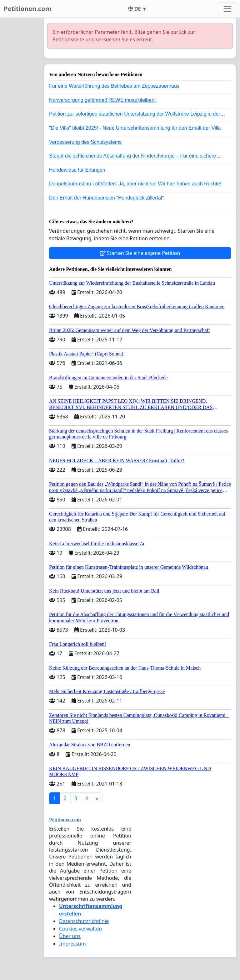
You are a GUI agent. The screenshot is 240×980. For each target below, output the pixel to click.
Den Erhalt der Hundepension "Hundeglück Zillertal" (106, 198)
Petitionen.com (27, 9)
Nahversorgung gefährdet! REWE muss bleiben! (102, 100)
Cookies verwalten (80, 929)
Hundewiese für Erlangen (77, 170)
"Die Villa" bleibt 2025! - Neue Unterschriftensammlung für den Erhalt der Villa (135, 128)
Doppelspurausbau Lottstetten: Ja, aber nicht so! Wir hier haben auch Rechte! (135, 184)
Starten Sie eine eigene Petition (140, 253)
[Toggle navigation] (227, 9)
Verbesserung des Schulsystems (85, 142)
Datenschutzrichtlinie (84, 921)
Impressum (72, 944)
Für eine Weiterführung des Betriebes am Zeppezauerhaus (114, 86)
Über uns (70, 936)
